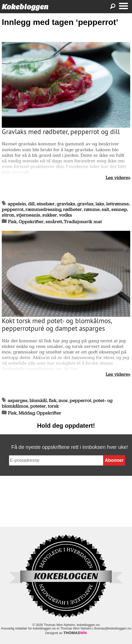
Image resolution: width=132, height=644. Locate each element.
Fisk (12, 222)
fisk (53, 401)
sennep (119, 210)
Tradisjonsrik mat (83, 222)
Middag (27, 413)
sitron (8, 215)
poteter (38, 406)
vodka (65, 215)
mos (63, 401)
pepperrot (13, 210)
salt (105, 210)
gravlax (85, 204)
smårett (54, 222)
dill (31, 204)
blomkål (38, 401)
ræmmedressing (43, 210)
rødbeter (72, 210)
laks (100, 204)
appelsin (17, 204)
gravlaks (66, 204)
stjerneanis (28, 215)
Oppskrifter (31, 222)
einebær (46, 204)
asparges (18, 401)
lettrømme (117, 204)
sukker (49, 215)
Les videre (117, 178)
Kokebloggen (25, 7)
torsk (53, 406)
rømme (92, 210)
